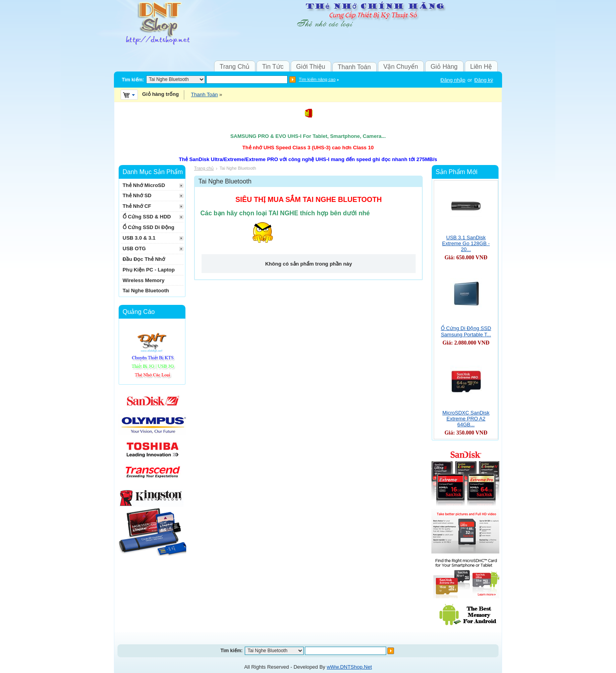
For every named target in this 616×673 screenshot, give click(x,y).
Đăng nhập (453, 80)
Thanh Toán (354, 67)
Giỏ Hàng (444, 67)
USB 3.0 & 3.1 (139, 238)
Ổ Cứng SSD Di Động (148, 227)
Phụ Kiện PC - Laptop (149, 270)
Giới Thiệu (311, 67)
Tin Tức (273, 67)
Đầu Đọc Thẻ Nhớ (144, 259)
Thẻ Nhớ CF (137, 206)
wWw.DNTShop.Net (349, 667)
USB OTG (134, 248)
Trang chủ (204, 168)
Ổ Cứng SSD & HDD (147, 217)
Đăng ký (484, 80)
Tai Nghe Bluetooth (146, 291)
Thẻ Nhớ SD (137, 195)
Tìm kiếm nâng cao (317, 79)
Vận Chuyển (401, 67)
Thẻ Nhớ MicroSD (144, 185)
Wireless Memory (144, 280)
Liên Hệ (481, 67)
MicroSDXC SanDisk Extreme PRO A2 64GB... (466, 419)
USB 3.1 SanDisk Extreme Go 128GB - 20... (466, 243)
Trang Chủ (235, 67)
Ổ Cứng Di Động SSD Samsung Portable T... (466, 331)
